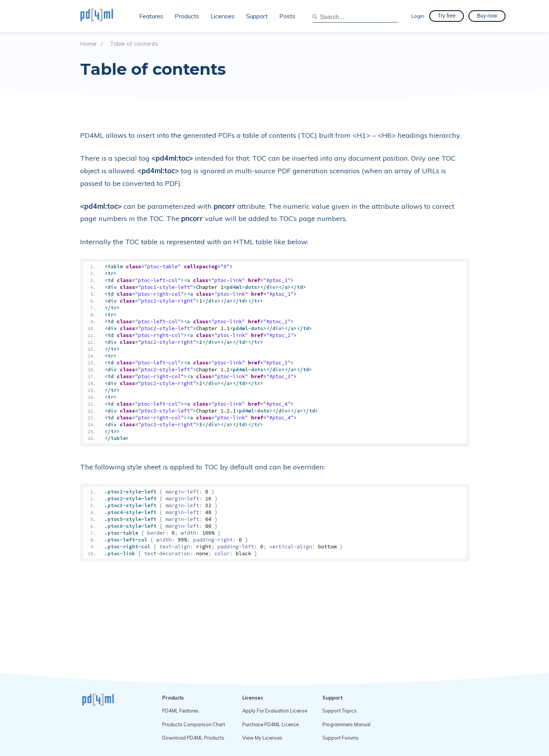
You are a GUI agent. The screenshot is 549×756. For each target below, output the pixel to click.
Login (418, 16)
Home (88, 44)
